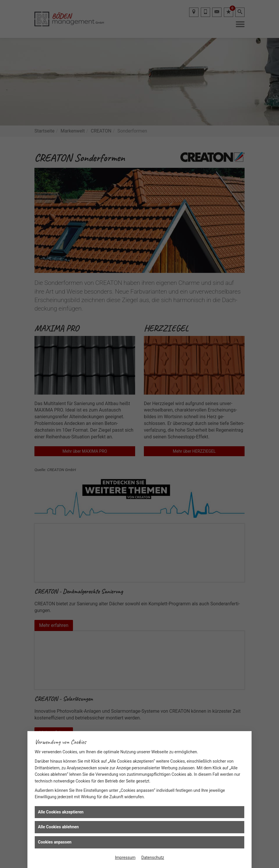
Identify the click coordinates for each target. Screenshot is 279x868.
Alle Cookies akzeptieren (61, 812)
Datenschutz (153, 857)
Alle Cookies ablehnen (58, 827)
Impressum (125, 857)
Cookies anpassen (55, 842)
